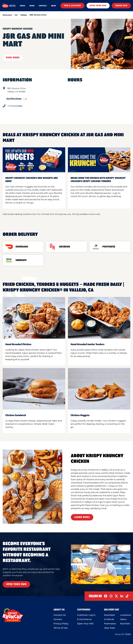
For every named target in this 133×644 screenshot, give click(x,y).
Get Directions (17, 99)
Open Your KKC (85, 624)
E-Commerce (84, 619)
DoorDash (110, 615)
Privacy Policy (61, 624)
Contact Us (60, 615)
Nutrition (125, 624)
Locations (126, 615)
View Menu (13, 58)
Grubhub (109, 619)
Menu (123, 619)
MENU (32, 6)
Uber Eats (109, 628)
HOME (22, 6)
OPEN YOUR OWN (98, 6)
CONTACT (43, 6)
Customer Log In (86, 615)
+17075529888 (15, 106)
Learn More (82, 517)
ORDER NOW (121, 6)
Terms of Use (61, 628)
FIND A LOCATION (72, 6)
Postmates (110, 624)
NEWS (54, 6)
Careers (58, 619)
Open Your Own (16, 584)
